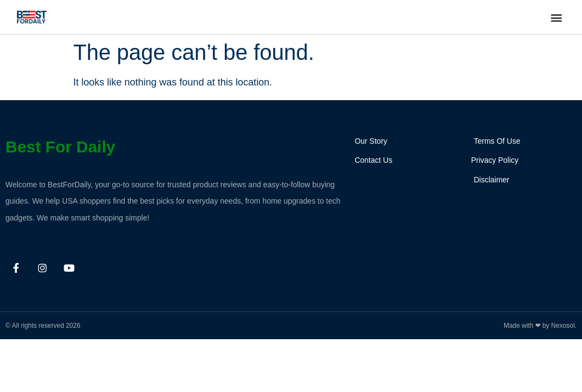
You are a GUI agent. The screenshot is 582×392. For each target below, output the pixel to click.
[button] (557, 17)
